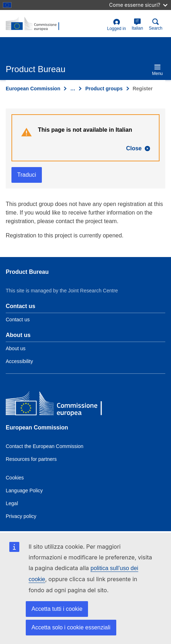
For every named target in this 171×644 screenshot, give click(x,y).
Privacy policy (21, 516)
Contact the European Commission (45, 446)
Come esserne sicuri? (138, 5)
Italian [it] (137, 24)
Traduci (27, 175)
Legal (12, 503)
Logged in (116, 25)
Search (156, 24)
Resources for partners (31, 459)
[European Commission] (58, 405)
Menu (157, 70)
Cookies (15, 478)
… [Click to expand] (73, 89)
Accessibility (19, 361)
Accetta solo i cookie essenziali (71, 627)
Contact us (18, 320)
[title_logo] (55, 24)
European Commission (33, 89)
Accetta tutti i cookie (57, 609)
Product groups (104, 89)
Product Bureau (27, 272)
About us (16, 348)
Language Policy (24, 490)
